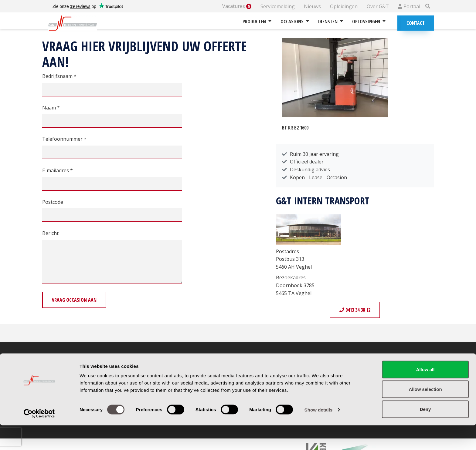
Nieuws (312, 6)
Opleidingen (344, 6)
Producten (257, 22)
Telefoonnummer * (64, 139)
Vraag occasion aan (74, 300)
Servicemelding (278, 6)
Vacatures (237, 6)
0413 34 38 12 (355, 310)
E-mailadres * (58, 170)
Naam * (51, 108)
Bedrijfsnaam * (59, 76)
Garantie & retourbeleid (274, 374)
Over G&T (378, 6)
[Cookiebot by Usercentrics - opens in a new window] (39, 438)
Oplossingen (369, 22)
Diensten (331, 22)
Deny (425, 434)
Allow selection (425, 414)
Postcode (53, 202)
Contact (416, 23)
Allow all (425, 394)
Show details (319, 434)
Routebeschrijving (169, 374)
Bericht (50, 233)
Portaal (409, 6)
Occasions (295, 22)
